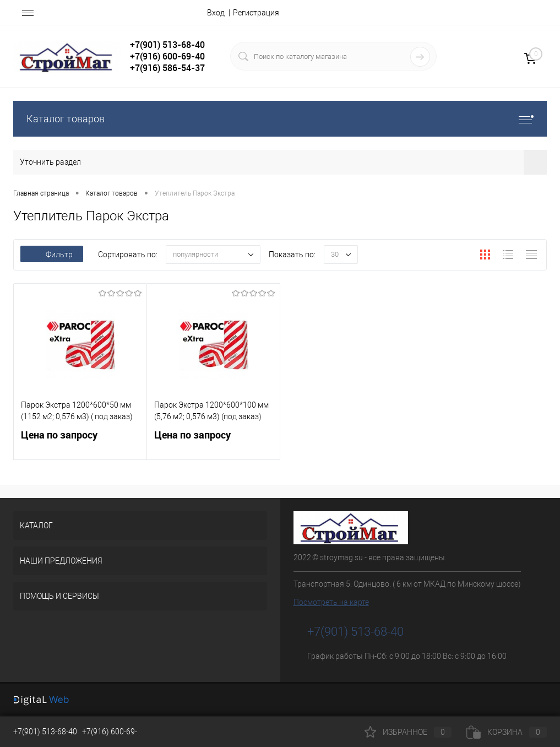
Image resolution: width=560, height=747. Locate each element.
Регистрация (256, 13)
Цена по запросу (80, 442)
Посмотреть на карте (331, 602)
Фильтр (52, 255)
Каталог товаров (280, 119)
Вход (216, 13)
